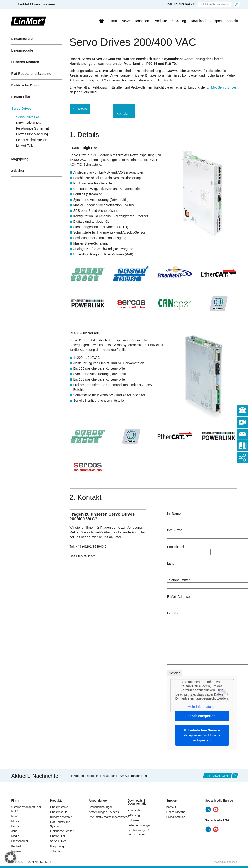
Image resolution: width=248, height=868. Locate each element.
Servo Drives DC (28, 123)
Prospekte (134, 810)
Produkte (160, 21)
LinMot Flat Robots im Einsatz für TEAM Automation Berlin (109, 776)
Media (15, 836)
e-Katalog (179, 21)
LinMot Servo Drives (222, 87)
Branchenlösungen (101, 807)
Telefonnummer (202, 583)
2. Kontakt (122, 111)
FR (188, 4)
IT (193, 4)
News (126, 21)
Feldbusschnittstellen (32, 140)
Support (216, 21)
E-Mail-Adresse (202, 599)
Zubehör (18, 171)
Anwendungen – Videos (104, 812)
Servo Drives (22, 108)
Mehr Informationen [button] (202, 707)
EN (176, 4)
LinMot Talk (25, 146)
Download (198, 21)
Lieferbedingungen (139, 825)
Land (202, 566)
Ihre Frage (202, 638)
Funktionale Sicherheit (33, 128)
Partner (16, 826)
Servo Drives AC (28, 117)
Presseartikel (20, 841)
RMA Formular (175, 817)
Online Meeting (176, 812)
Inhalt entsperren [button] (202, 716)
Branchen (142, 21)
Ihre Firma (202, 533)
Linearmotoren (23, 39)
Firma (113, 21)
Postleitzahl (189, 550)
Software (133, 820)
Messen (16, 821)
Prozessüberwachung (32, 134)
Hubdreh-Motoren (25, 62)
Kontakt (232, 21)
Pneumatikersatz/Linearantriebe (109, 817)
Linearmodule (22, 50)
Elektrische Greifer (26, 85)
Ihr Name (202, 516)
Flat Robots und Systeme (31, 74)
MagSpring (20, 159)
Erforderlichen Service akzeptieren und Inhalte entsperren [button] (202, 735)
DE (170, 4)
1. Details (80, 109)
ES (182, 4)
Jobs (14, 831)
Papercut (232, 862)
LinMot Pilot (21, 97)
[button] (10, 858)
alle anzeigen (217, 776)
